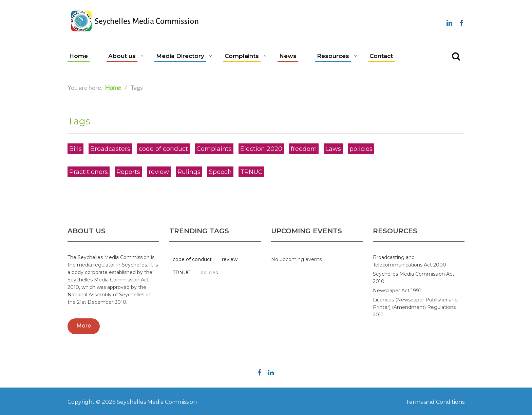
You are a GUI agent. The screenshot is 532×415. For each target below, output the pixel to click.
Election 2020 (261, 149)
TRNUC (251, 172)
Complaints (214, 149)
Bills (75, 149)
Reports (128, 172)
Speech (220, 172)
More (84, 326)
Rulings (189, 172)
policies (361, 149)
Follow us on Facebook (461, 22)
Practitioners (89, 172)
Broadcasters (110, 149)
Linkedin (449, 22)
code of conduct (163, 149)
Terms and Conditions (435, 402)
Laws (333, 149)
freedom (304, 149)
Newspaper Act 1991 (397, 291)
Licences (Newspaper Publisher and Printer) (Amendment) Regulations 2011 (415, 307)
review (159, 172)
